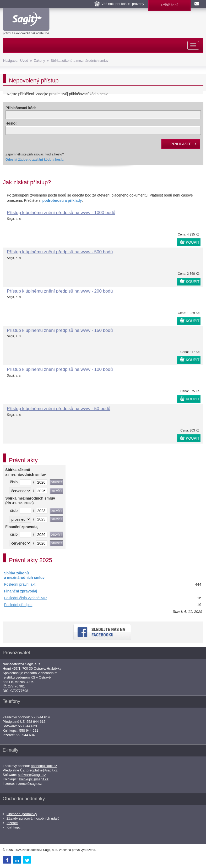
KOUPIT (193, 242)
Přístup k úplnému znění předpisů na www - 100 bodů (60, 369)
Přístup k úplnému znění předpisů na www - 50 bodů (59, 409)
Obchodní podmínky (22, 814)
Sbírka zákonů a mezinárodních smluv (79, 61)
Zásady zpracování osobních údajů (33, 818)
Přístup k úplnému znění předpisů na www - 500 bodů (60, 252)
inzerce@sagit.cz (29, 784)
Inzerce (12, 823)
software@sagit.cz (32, 775)
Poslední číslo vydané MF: (25, 598)
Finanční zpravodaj (21, 591)
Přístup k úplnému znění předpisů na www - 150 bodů (60, 330)
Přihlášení (169, 5)
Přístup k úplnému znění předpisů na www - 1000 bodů (61, 213)
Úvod (24, 61)
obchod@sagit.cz (44, 766)
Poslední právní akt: (20, 584)
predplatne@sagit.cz (42, 770)
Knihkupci (14, 827)
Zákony (39, 61)
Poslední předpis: (18, 605)
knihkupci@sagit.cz (34, 779)
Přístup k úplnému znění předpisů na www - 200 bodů (60, 291)
